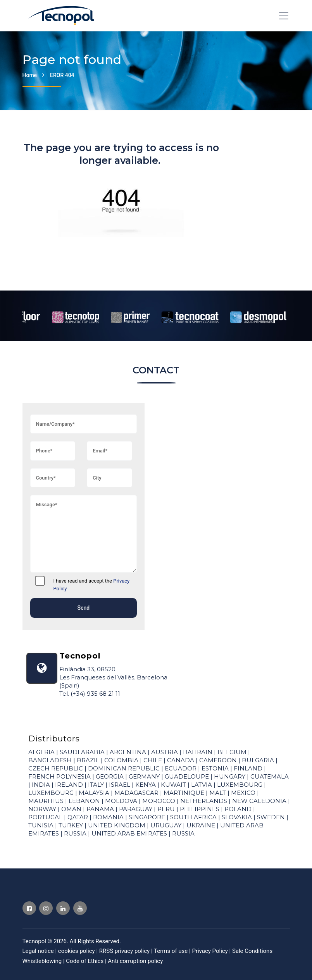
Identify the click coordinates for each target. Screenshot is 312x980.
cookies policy (77, 951)
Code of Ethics (85, 961)
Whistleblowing (42, 961)
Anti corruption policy (135, 961)
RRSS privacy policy (125, 951)
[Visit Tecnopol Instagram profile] (46, 908)
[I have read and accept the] (40, 581)
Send (83, 608)
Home (30, 75)
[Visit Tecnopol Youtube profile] (80, 908)
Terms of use (172, 951)
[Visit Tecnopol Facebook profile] (29, 908)
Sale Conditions (252, 951)
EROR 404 (62, 75)
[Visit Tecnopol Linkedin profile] (63, 908)
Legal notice (39, 951)
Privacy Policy (210, 951)
